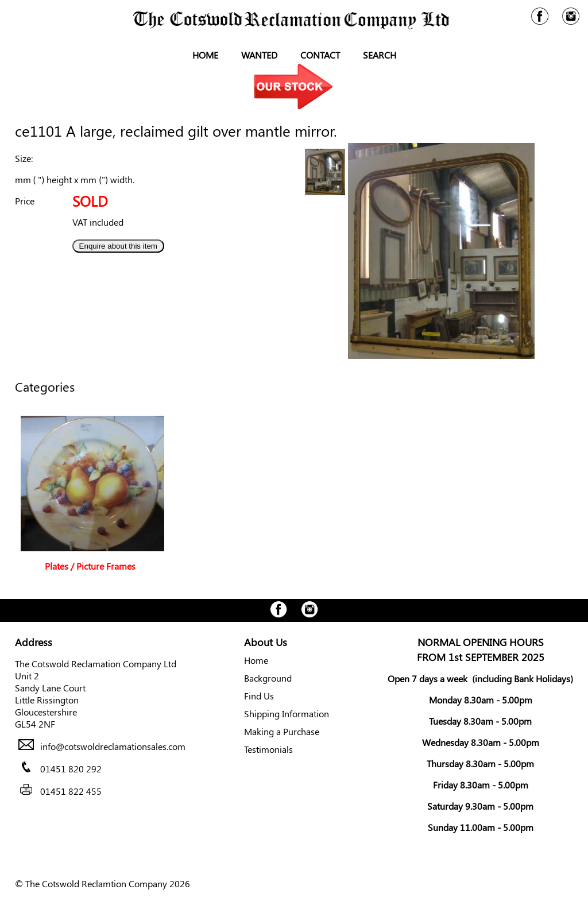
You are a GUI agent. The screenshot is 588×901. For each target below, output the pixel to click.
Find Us (259, 696)
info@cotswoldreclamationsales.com (113, 746)
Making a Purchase (282, 731)
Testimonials (268, 749)
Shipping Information (287, 714)
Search (380, 55)
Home (205, 55)
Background (268, 678)
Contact (320, 55)
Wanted (259, 55)
